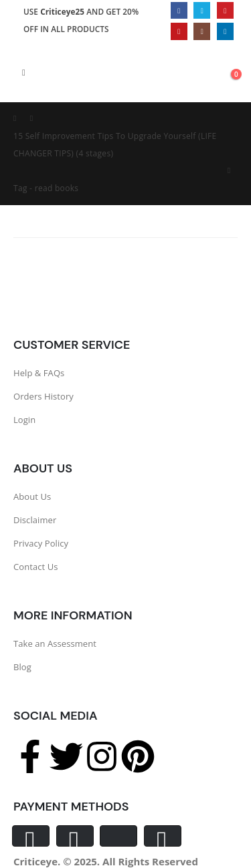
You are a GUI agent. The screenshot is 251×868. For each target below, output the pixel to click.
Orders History (44, 396)
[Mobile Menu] (24, 72)
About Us (32, 496)
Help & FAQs (39, 373)
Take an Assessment (55, 643)
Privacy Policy (41, 543)
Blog (22, 667)
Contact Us (35, 567)
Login (24, 420)
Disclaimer (35, 520)
